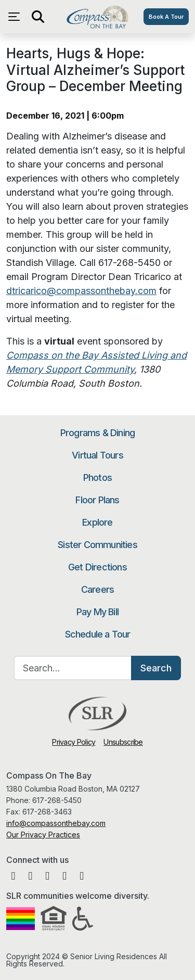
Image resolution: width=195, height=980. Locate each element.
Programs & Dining (97, 433)
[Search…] (73, 668)
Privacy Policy (74, 742)
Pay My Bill (97, 612)
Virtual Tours (97, 455)
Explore (97, 522)
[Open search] (37, 17)
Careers (97, 589)
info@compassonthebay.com (56, 823)
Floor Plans (97, 500)
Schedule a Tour (98, 634)
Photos (97, 478)
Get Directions (97, 567)
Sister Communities (97, 545)
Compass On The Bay (97, 17)
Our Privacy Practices (43, 835)
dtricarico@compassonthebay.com (81, 291)
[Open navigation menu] (17, 17)
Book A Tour (166, 17)
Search (156, 668)
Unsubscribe (123, 742)
